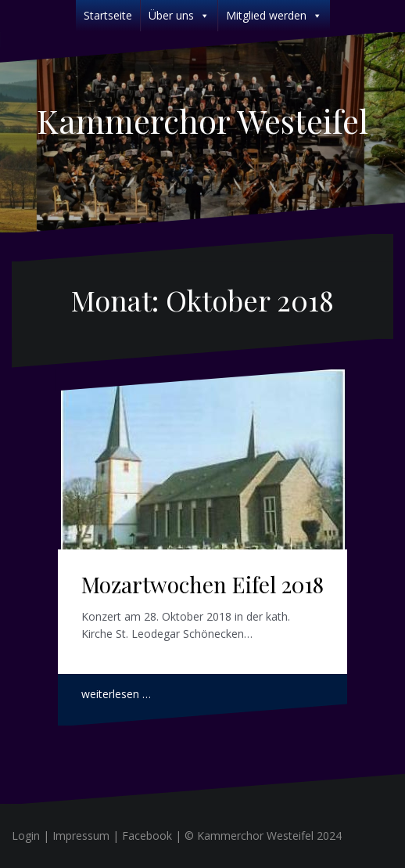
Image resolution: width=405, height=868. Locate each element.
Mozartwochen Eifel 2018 (202, 584)
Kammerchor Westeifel (202, 121)
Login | (32, 836)
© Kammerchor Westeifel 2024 (263, 836)
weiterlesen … (116, 694)
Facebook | (153, 836)
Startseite (108, 15)
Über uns (179, 15)
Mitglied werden (274, 15)
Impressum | (87, 836)
